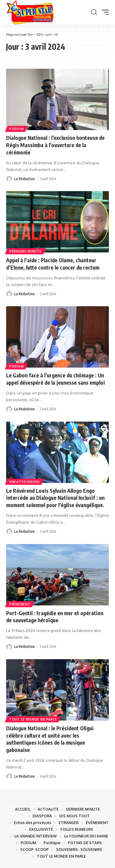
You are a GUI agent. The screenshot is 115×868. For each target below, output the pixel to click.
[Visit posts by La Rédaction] (9, 179)
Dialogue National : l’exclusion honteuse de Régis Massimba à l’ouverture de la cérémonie (55, 145)
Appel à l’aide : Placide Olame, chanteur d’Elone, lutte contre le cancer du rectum (53, 264)
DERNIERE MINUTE (25, 251)
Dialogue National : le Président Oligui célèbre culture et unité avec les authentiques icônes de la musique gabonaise (50, 739)
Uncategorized (25, 482)
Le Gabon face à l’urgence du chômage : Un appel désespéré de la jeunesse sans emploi (56, 379)
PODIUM (16, 129)
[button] (94, 12)
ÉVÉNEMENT (20, 604)
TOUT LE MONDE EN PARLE (33, 719)
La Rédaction (24, 179)
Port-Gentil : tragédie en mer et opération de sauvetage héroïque (55, 617)
